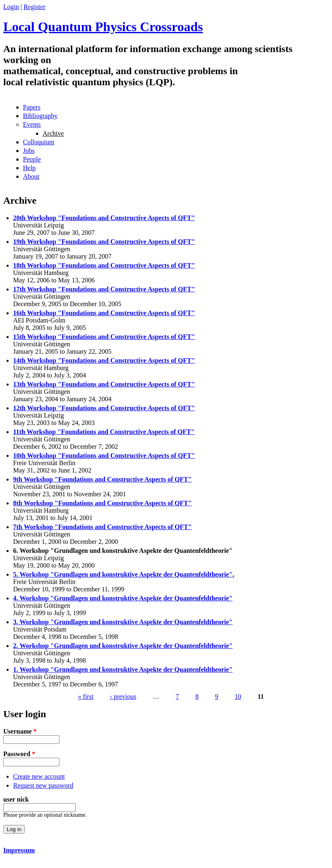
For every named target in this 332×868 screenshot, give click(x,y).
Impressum (19, 850)
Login (11, 7)
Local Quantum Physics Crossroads (103, 27)
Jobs (29, 151)
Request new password (43, 785)
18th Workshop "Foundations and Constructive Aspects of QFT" (104, 265)
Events (32, 124)
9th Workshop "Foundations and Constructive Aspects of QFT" (102, 479)
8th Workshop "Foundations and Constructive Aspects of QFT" (102, 503)
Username (20, 731)
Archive (53, 133)
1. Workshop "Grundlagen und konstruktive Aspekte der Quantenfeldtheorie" (123, 669)
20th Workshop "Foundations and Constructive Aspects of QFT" (104, 218)
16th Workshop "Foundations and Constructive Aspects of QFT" (104, 313)
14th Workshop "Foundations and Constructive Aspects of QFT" (104, 360)
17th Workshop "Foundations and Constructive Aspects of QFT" (104, 289)
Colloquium (39, 142)
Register (34, 7)
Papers (32, 107)
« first (86, 696)
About (31, 176)
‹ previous (123, 696)
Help (29, 168)
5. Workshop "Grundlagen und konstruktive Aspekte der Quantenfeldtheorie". (124, 574)
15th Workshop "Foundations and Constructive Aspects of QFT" (104, 337)
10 (238, 696)
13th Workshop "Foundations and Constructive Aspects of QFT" (104, 384)
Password (19, 754)
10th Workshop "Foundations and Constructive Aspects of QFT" (104, 456)
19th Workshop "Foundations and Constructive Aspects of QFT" (104, 242)
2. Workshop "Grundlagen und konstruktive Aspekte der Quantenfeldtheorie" (123, 646)
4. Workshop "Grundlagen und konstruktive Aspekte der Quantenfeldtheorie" (123, 598)
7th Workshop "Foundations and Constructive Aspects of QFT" (102, 527)
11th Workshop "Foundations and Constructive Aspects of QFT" (104, 432)
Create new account (39, 776)
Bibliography (40, 116)
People (32, 159)
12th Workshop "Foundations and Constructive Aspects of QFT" (104, 408)
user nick (16, 799)
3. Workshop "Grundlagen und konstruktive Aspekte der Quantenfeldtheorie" (123, 622)
